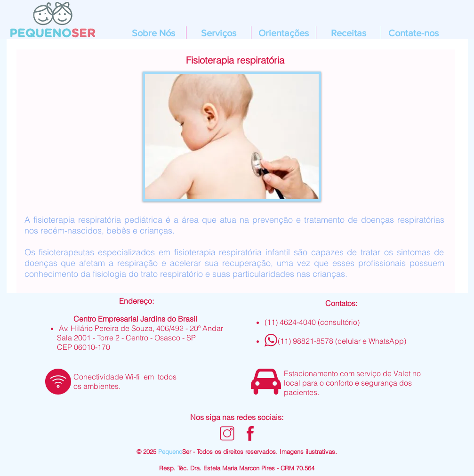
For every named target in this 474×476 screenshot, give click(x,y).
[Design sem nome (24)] (250, 433)
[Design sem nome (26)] (227, 433)
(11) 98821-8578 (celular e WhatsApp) (342, 341)
